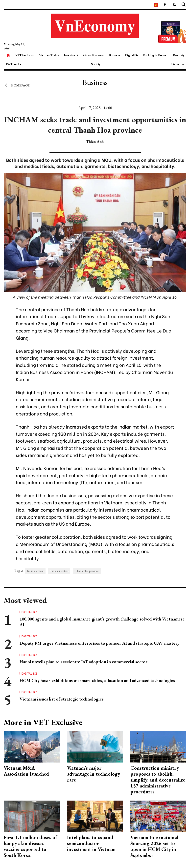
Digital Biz (131, 55)
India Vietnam (35, 571)
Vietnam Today (49, 55)
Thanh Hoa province (87, 571)
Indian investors (59, 571)
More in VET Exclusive (43, 722)
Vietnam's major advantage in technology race (94, 774)
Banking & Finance (155, 55)
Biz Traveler (13, 64)
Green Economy (93, 55)
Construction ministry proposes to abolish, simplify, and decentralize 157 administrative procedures (158, 780)
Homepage (17, 85)
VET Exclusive (25, 55)
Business (114, 55)
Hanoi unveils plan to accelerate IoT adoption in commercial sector (83, 662)
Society (96, 64)
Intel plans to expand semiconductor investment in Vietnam (91, 843)
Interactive (177, 64)
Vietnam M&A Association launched (26, 771)
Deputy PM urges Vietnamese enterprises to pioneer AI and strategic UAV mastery (99, 643)
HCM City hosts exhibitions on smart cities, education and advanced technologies (97, 680)
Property (179, 55)
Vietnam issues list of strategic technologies (62, 699)
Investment (71, 55)
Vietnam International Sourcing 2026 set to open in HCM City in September (154, 846)
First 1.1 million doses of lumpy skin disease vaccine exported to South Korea (30, 846)
